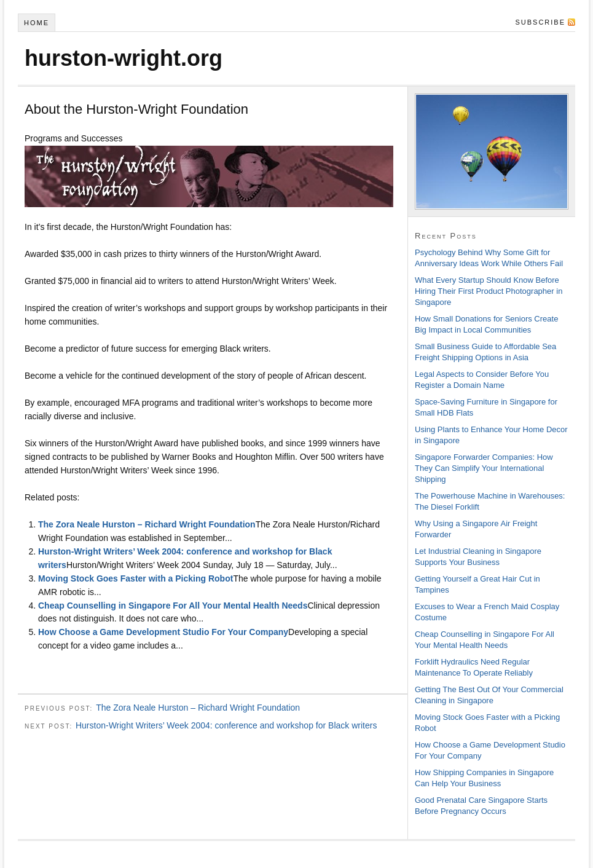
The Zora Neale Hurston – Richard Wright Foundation (147, 524)
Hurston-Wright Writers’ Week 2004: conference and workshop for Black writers (226, 725)
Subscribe (540, 22)
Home (37, 23)
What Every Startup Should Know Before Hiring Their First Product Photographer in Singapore (489, 291)
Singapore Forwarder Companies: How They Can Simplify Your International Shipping (484, 468)
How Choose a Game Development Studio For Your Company (163, 632)
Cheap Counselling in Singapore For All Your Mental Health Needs (173, 606)
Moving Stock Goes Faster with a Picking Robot (135, 578)
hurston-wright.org (124, 58)
